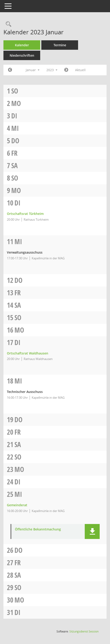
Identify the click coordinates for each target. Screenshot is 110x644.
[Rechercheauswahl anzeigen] (7, 24)
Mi (15, 128)
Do (15, 141)
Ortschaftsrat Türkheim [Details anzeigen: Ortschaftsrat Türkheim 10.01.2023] (25, 214)
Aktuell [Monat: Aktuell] (80, 70)
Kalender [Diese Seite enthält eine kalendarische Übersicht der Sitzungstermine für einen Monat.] (22, 45)
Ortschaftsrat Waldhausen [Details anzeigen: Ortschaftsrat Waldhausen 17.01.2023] (28, 353)
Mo (16, 103)
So (15, 91)
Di (14, 116)
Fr (14, 153)
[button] (92, 531)
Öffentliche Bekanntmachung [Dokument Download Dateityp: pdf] (38, 529)
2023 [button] (52, 70)
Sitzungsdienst (84, 631)
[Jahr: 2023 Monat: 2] (66, 70)
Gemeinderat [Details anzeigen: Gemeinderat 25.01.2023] (17, 505)
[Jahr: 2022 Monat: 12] (10, 70)
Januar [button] (33, 70)
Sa (14, 165)
